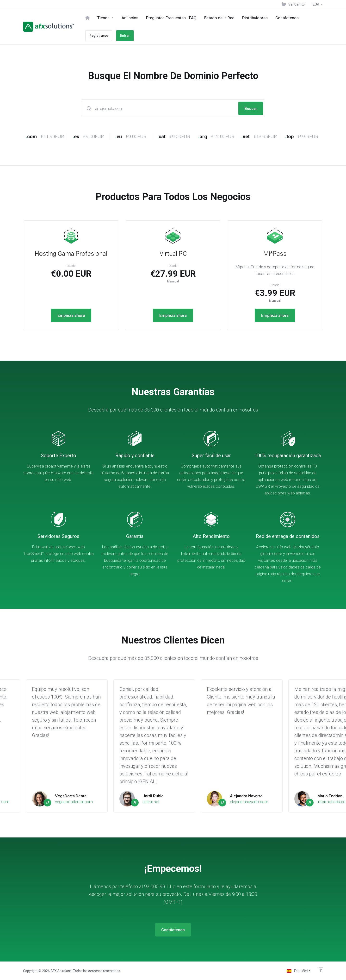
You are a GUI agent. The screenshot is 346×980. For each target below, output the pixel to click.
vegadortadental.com (74, 802)
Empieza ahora (71, 315)
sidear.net (151, 802)
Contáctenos (173, 930)
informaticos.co (331, 802)
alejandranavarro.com (249, 802)
